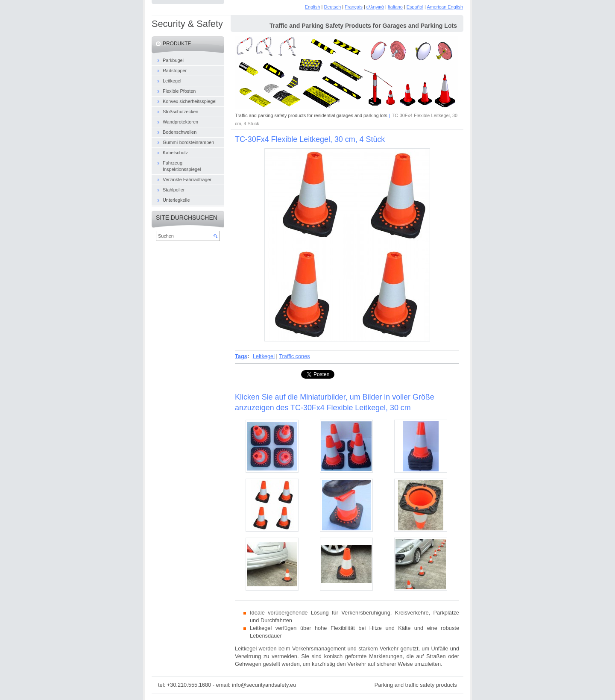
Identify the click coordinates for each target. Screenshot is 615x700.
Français (354, 7)
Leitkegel (264, 356)
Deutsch (332, 7)
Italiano (395, 7)
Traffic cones (294, 356)
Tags (241, 356)
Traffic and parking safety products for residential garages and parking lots (311, 115)
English (313, 7)
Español (415, 7)
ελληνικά (375, 7)
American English (445, 7)
